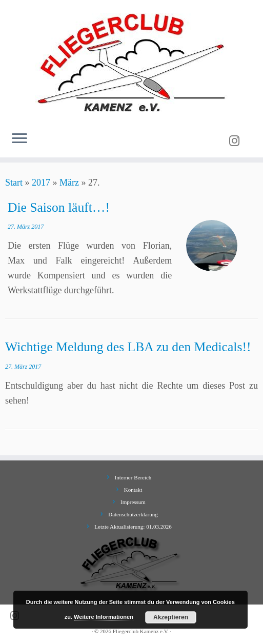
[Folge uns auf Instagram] (238, 141)
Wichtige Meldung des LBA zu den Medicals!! (128, 347)
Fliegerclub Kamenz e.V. (141, 631)
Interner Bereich (133, 477)
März (69, 183)
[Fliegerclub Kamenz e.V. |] (131, 62)
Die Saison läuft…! (59, 207)
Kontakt (133, 490)
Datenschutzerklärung (133, 514)
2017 (41, 183)
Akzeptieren (171, 617)
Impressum (133, 502)
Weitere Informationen (104, 617)
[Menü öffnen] (19, 139)
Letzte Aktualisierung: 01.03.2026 (133, 527)
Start (14, 183)
